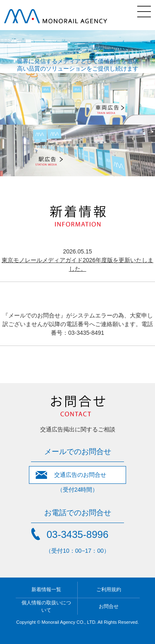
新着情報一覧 (46, 590)
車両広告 (77, 99)
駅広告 (77, 150)
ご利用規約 (109, 590)
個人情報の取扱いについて (46, 606)
